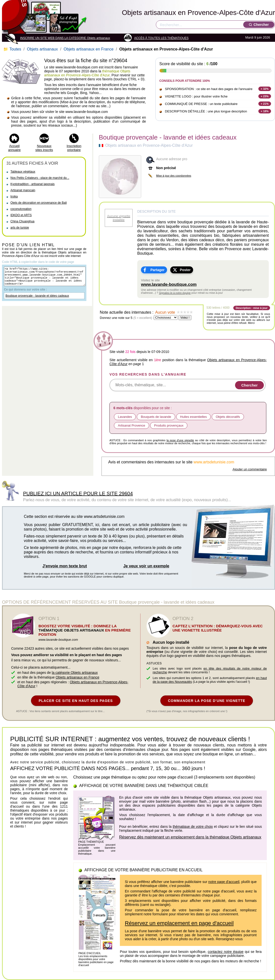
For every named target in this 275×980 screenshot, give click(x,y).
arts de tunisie (20, 228)
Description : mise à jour (252, 308)
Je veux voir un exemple (146, 566)
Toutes (13, 49)
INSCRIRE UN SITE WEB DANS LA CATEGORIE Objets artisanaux (65, 38)
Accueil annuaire (15, 148)
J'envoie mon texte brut (65, 566)
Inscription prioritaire (74, 148)
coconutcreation (21, 209)
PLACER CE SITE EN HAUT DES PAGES (76, 701)
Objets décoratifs (228, 417)
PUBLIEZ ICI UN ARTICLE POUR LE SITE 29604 (78, 493)
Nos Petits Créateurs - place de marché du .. (40, 178)
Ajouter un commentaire (250, 469)
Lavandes (125, 417)
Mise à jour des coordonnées (174, 176)
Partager (157, 270)
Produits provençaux (169, 425)
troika (14, 196)
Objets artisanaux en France (88, 49)
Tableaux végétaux (23, 172)
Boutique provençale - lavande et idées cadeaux (37, 300)
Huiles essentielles (194, 417)
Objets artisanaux (42, 49)
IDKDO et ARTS (21, 215)
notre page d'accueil (224, 882)
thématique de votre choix (193, 827)
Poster (185, 270)
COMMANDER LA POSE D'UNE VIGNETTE (207, 701)
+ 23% (265, 96)
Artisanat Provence (132, 425)
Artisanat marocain (23, 190)
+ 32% (265, 89)
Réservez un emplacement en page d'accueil (179, 923)
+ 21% (265, 104)
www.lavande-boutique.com (169, 284)
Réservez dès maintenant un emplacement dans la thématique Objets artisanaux (190, 837)
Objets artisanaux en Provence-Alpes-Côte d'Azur (198, 13)
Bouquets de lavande (156, 417)
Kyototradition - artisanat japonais (33, 184)
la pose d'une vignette (180, 440)
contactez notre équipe (226, 952)
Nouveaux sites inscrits (44, 148)
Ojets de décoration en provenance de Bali (39, 203)
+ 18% (265, 111)
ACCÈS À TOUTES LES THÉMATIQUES (161, 38)
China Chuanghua (22, 221)
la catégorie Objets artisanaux (75, 673)
